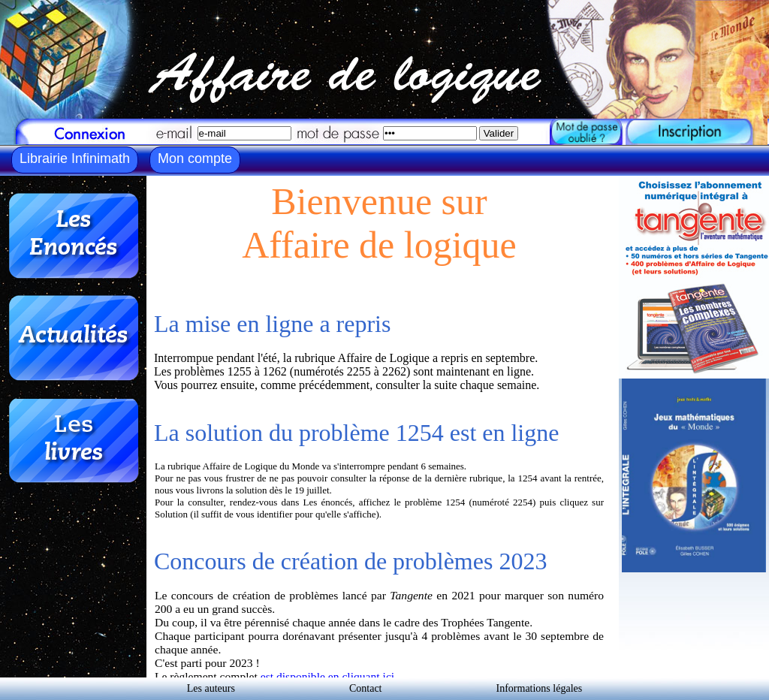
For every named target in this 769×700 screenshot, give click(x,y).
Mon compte (195, 158)
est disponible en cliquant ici (327, 676)
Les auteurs (211, 688)
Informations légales (540, 688)
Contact (366, 688)
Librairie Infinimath (75, 158)
